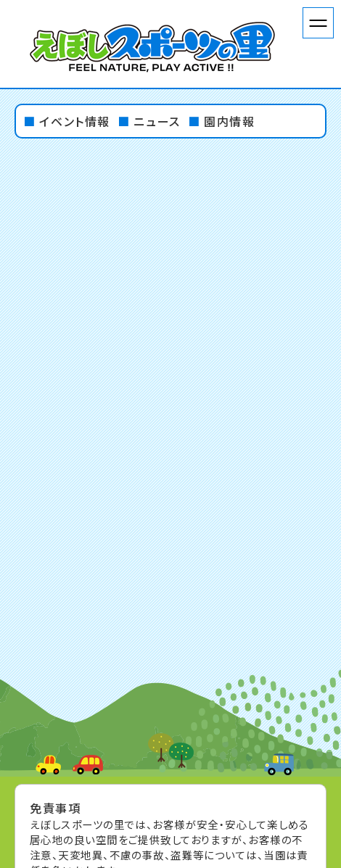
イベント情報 (75, 121)
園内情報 (229, 121)
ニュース (157, 121)
